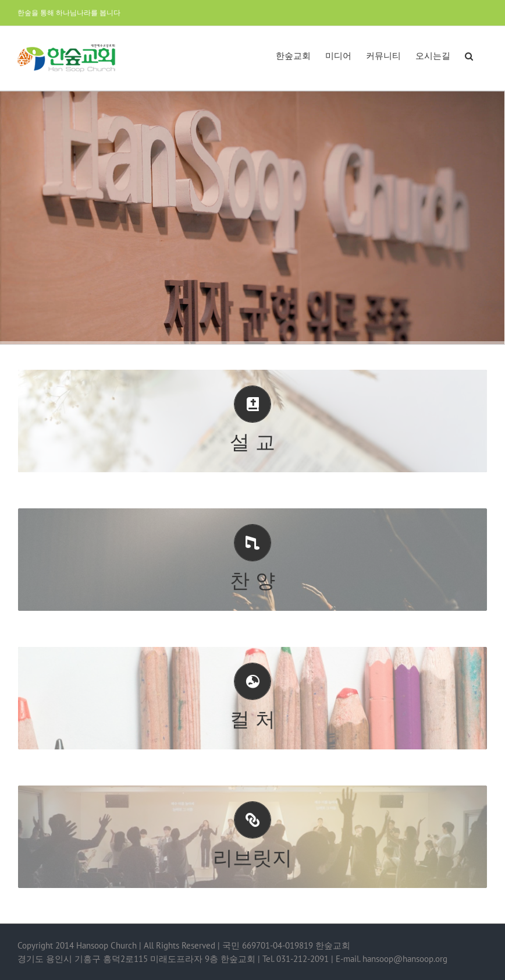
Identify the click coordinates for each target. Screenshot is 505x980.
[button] (469, 55)
